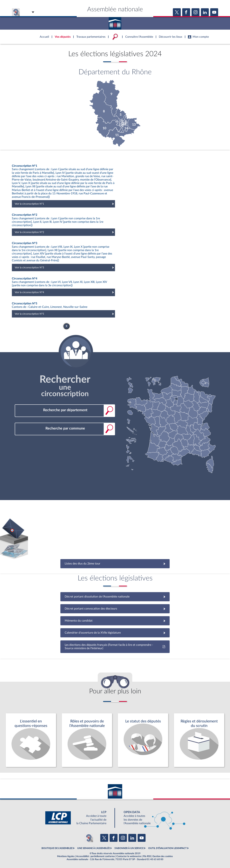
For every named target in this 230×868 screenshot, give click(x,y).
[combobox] (65, 410)
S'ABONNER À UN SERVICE (129, 848)
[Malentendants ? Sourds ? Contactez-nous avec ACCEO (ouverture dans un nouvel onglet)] (89, 838)
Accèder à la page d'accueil (115, 22)
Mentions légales (66, 856)
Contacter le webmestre (129, 856)
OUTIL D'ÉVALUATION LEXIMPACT (167, 848)
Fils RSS (147, 856)
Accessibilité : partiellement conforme (96, 856)
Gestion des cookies (163, 856)
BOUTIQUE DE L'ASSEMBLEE (57, 848)
